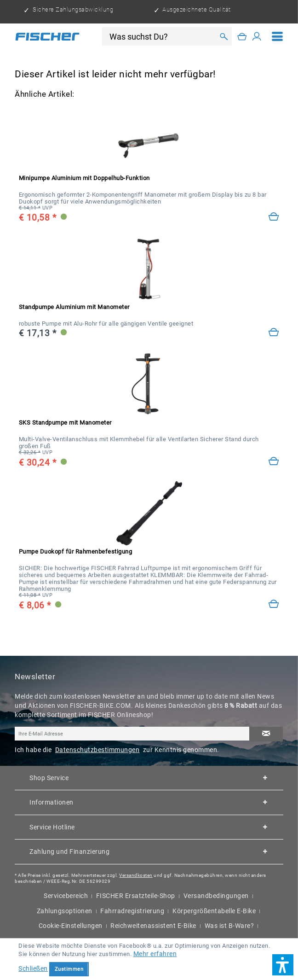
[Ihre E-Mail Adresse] (132, 734)
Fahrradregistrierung (132, 911)
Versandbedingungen (216, 896)
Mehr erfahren (155, 954)
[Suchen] (224, 36)
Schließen (33, 968)
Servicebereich (66, 896)
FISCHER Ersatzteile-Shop (136, 896)
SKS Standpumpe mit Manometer (65, 423)
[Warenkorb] (242, 36)
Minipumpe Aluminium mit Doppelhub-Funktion (84, 178)
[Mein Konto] (257, 36)
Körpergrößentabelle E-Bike (214, 911)
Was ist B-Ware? (229, 926)
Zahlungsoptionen (65, 911)
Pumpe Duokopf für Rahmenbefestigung (76, 551)
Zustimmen (69, 969)
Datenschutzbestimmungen (97, 750)
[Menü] (278, 36)
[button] (283, 965)
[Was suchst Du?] (161, 37)
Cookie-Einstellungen (71, 926)
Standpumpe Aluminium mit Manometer (74, 307)
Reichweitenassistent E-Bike (153, 926)
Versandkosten (136, 875)
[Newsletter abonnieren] (266, 734)
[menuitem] (278, 36)
